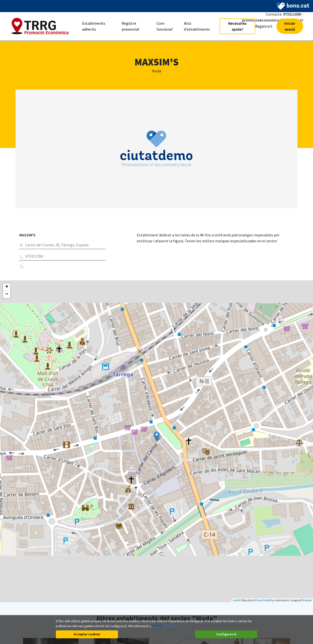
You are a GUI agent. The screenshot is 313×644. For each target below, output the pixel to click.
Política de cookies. (165, 626)
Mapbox (307, 600)
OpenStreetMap (265, 600)
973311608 (292, 14)
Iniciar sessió (290, 26)
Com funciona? (165, 26)
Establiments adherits (94, 26)
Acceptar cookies (87, 634)
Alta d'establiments (197, 26)
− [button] (7, 294)
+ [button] (7, 287)
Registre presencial (130, 26)
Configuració (226, 634)
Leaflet (236, 600)
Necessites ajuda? (237, 26)
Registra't (264, 26)
